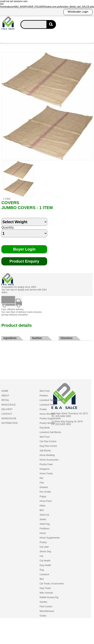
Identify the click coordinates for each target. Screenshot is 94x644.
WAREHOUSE (9, 419)
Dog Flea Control (48, 446)
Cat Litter (44, 547)
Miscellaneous (47, 611)
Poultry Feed (46, 464)
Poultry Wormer (47, 423)
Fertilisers (45, 529)
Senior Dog (45, 552)
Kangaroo (45, 469)
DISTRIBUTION (9, 423)
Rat (41, 478)
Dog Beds (45, 428)
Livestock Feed (47, 405)
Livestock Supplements (51, 400)
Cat (41, 556)
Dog (42, 570)
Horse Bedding (47, 455)
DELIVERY (7, 409)
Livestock (44, 574)
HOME (5, 391)
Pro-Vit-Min (45, 492)
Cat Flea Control (48, 441)
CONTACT (7, 414)
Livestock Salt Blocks (50, 432)
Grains (43, 616)
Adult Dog (45, 524)
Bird (42, 510)
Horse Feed (46, 501)
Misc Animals (46, 593)
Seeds (43, 519)
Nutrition (37, 338)
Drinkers (44, 487)
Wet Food (45, 391)
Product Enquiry (24, 261)
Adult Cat (44, 515)
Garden (43, 602)
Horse (43, 533)
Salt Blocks (45, 451)
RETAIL (5, 400)
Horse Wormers (48, 414)
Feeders (44, 396)
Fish (42, 483)
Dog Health (45, 565)
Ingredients (10, 338)
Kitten (43, 506)
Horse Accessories (49, 460)
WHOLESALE (9, 405)
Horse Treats (46, 474)
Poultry (43, 409)
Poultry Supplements (50, 419)
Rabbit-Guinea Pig (49, 597)
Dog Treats (45, 588)
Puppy (43, 496)
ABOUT (5, 396)
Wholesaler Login (78, 12)
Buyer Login (24, 249)
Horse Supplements (50, 538)
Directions (66, 338)
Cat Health (45, 561)
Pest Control (46, 607)
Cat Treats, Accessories (52, 584)
